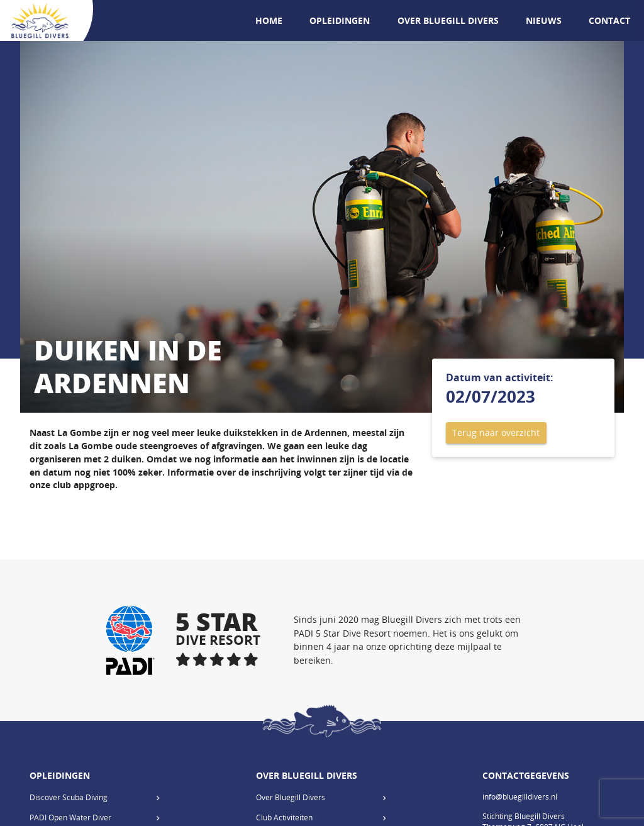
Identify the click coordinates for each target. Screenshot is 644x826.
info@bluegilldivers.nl (520, 797)
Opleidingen (340, 20)
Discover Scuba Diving (69, 797)
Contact (609, 20)
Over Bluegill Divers (448, 20)
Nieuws (544, 20)
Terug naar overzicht (496, 433)
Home (269, 20)
